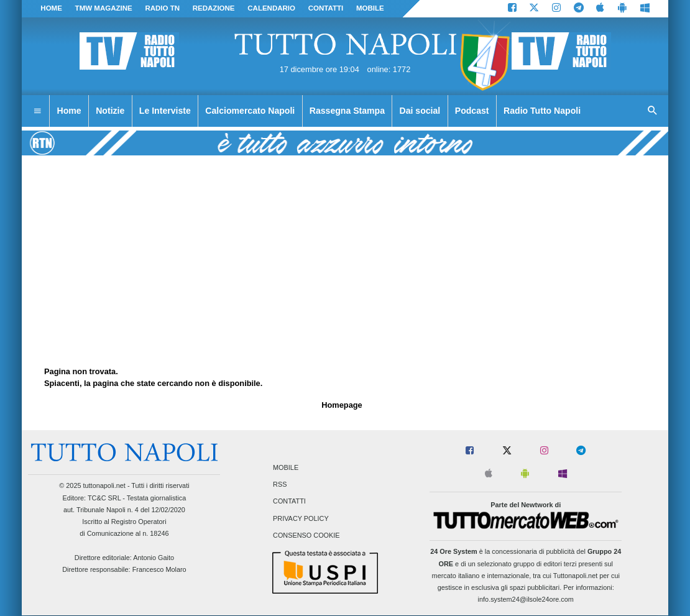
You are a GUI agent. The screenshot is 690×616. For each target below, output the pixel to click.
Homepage (342, 405)
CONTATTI (326, 8)
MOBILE (370, 8)
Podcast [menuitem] (472, 111)
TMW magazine (104, 8)
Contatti (289, 502)
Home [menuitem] (69, 111)
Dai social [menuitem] (420, 111)
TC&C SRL (104, 498)
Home (51, 8)
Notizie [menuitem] (110, 111)
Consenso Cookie (306, 535)
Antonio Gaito (154, 558)
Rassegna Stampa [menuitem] (347, 111)
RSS (280, 485)
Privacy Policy (301, 518)
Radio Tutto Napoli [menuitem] (542, 111)
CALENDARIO (271, 8)
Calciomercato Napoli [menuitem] (250, 111)
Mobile (286, 467)
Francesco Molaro (159, 569)
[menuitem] (37, 111)
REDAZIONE (214, 8)
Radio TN (162, 8)
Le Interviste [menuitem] (165, 111)
